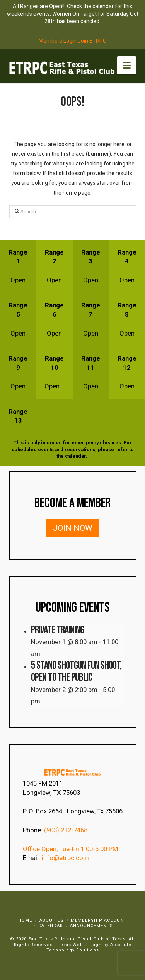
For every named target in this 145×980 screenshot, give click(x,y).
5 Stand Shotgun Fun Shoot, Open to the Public (76, 671)
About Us (52, 920)
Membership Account (99, 920)
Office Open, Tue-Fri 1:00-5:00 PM (70, 849)
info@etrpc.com (66, 858)
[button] (127, 65)
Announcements (91, 926)
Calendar (51, 926)
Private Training (57, 630)
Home (25, 920)
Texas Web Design (80, 945)
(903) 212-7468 (67, 830)
